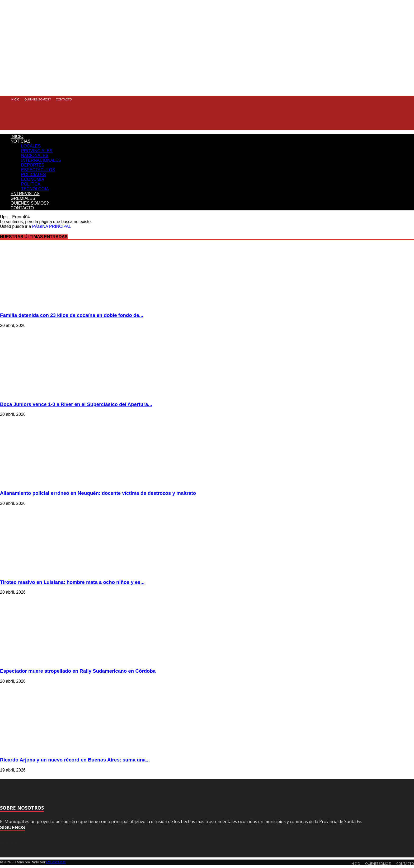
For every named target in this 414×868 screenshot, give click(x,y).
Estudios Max (56, 862)
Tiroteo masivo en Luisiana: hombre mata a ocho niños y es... (72, 582)
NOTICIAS (21, 141)
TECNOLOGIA (35, 189)
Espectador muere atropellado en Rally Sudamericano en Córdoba (78, 671)
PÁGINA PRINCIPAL (52, 226)
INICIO (15, 99)
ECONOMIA (33, 179)
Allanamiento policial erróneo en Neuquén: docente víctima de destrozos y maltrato (98, 493)
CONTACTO (64, 99)
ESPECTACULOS (38, 170)
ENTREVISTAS (25, 194)
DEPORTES (33, 165)
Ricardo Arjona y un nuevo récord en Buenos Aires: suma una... (75, 760)
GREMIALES (23, 198)
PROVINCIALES (37, 151)
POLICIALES (33, 175)
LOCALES (31, 146)
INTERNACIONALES (41, 160)
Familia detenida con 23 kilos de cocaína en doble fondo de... (72, 315)
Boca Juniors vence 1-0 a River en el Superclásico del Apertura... (76, 404)
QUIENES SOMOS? (38, 99)
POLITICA (31, 184)
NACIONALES (35, 156)
